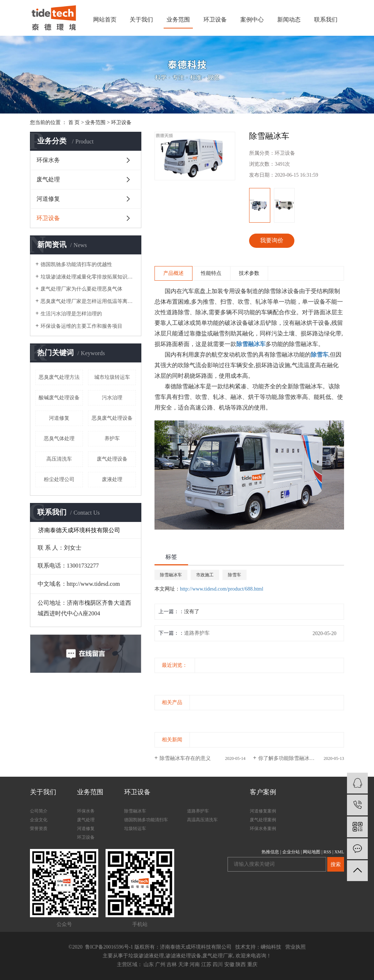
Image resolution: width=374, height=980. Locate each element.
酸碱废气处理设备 (59, 398)
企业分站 (291, 852)
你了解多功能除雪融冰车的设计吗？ (299, 758)
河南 (195, 964)
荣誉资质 (39, 829)
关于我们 (141, 20)
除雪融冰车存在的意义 (185, 758)
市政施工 (205, 575)
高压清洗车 (59, 459)
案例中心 (252, 20)
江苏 (206, 964)
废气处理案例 (263, 820)
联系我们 (326, 20)
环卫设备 (215, 20)
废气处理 (48, 179)
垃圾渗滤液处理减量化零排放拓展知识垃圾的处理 (88, 277)
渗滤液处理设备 (183, 956)
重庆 (252, 964)
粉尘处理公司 (59, 479)
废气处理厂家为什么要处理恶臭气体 (81, 289)
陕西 (241, 964)
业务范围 (178, 20)
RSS (327, 852)
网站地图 (312, 852)
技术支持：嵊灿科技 (258, 947)
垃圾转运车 (135, 829)
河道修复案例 (263, 811)
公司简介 (39, 811)
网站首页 (105, 20)
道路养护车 (197, 633)
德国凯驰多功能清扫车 (146, 820)
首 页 (74, 122)
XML (339, 852)
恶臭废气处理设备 (112, 418)
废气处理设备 (112, 459)
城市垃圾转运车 (112, 377)
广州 (160, 964)
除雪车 (234, 575)
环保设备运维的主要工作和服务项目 (81, 326)
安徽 (229, 964)
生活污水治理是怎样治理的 (71, 314)
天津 (183, 964)
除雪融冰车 (171, 575)
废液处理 (112, 479)
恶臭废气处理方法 (59, 377)
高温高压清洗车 (202, 820)
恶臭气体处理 (59, 439)
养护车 (112, 439)
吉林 (172, 964)
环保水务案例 (263, 829)
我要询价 (272, 240)
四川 (218, 964)
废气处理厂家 (218, 956)
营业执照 (295, 947)
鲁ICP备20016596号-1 (108, 947)
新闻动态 (289, 20)
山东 (149, 964)
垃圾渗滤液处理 (146, 956)
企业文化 (39, 820)
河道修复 (48, 199)
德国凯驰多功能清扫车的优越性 (76, 264)
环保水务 (48, 160)
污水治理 (112, 398)
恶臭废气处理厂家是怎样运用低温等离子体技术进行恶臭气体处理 (88, 301)
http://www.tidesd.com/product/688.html (222, 589)
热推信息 (270, 852)
